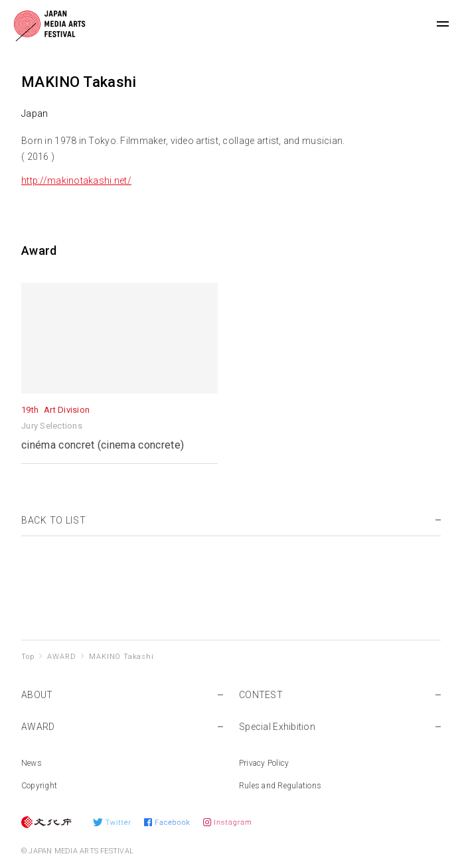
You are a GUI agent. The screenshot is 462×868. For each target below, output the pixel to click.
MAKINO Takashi (121, 657)
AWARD (61, 657)
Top (28, 657)
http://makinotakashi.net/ (76, 181)
